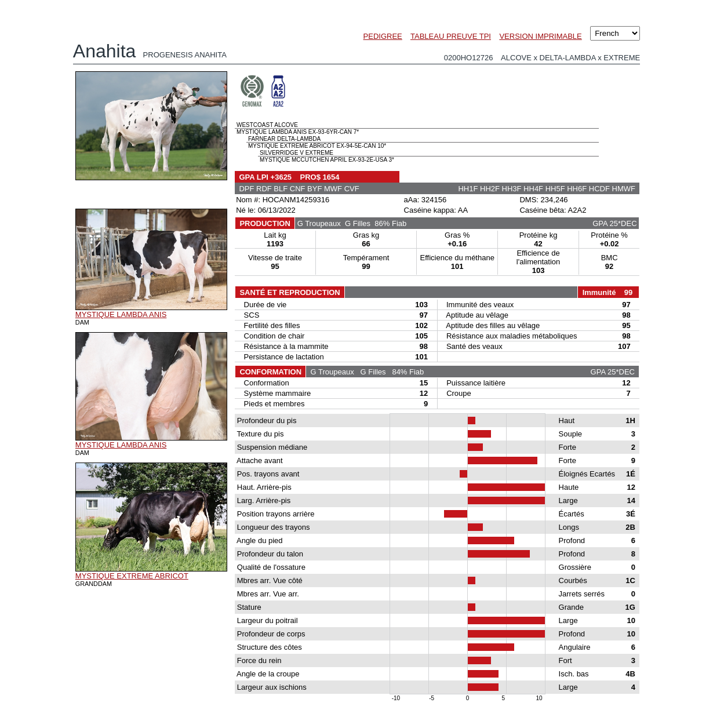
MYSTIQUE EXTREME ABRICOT (132, 576)
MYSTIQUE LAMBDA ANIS (121, 314)
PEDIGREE (383, 36)
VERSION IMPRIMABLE (540, 36)
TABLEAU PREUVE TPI (451, 36)
